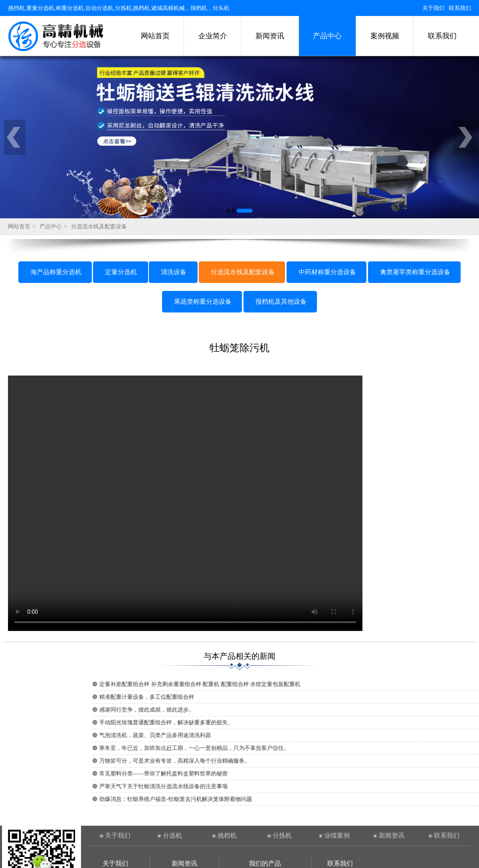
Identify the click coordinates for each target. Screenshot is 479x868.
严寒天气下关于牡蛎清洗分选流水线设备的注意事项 (353, 675)
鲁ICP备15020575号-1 (347, 852)
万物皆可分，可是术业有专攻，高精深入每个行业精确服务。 (364, 650)
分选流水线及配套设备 (99, 115)
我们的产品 (265, 752)
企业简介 (213, 36)
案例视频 (385, 36)
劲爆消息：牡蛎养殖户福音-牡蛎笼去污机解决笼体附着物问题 (365, 688)
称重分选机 (115, 805)
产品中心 (327, 36)
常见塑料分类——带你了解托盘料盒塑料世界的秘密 (353, 662)
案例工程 (115, 793)
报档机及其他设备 (281, 190)
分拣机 (282, 724)
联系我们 (460, 8)
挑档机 (227, 724)
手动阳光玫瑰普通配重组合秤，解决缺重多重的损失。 (356, 611)
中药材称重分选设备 (327, 161)
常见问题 (184, 793)
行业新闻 (184, 768)
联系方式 (115, 780)
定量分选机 (121, 161)
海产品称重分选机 (56, 161)
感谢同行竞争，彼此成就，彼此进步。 (336, 598)
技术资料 (184, 780)
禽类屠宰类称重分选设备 (415, 161)
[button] (228, 99)
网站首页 (155, 36)
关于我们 (433, 8)
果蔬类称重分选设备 (203, 190)
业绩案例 (337, 724)
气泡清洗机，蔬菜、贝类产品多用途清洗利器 (345, 624)
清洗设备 (174, 161)
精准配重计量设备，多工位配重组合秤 (336, 586)
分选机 (172, 724)
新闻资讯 (270, 36)
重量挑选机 (115, 817)
